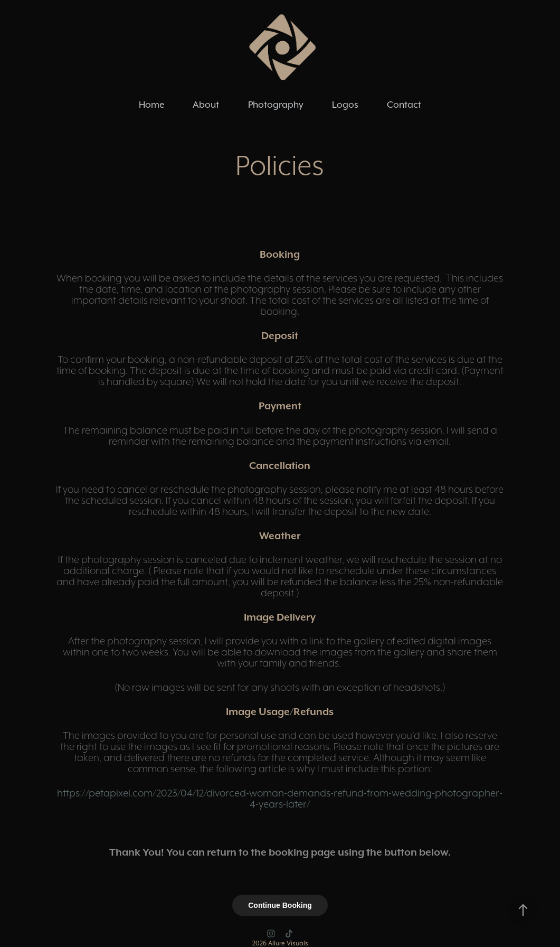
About (206, 105)
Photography (276, 105)
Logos (345, 105)
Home (151, 105)
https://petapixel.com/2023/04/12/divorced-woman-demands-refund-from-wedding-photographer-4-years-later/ (280, 798)
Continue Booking (280, 905)
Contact (404, 105)
